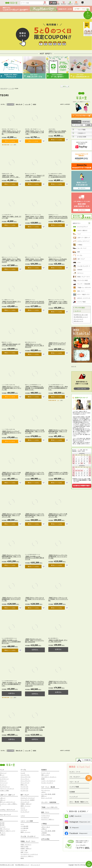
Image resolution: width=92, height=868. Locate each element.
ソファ (23, 816)
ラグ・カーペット (46, 790)
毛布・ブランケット (5, 829)
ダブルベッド (3, 781)
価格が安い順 (19, 104)
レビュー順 (28, 104)
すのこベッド (3, 773)
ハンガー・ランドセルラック (48, 781)
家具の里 (74, 367)
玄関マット (44, 796)
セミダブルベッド (4, 779)
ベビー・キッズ (74, 782)
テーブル (23, 770)
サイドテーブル (24, 787)
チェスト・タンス (46, 773)
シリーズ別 (11, 89)
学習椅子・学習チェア (26, 804)
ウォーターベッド (5, 815)
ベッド (2, 770)
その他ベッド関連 (4, 791)
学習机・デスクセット (26, 845)
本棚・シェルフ (24, 852)
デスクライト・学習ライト (27, 856)
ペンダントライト (46, 816)
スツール (23, 808)
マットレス (3, 827)
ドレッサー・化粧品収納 (49, 802)
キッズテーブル (24, 791)
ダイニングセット (25, 779)
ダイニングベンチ (25, 783)
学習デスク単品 (24, 847)
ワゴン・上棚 (24, 851)
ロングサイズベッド (5, 787)
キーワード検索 (76, 122)
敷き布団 (2, 825)
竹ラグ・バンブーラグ (47, 798)
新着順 (34, 104)
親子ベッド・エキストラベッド (8, 802)
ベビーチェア (24, 810)
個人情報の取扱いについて (81, 317)
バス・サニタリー (75, 777)
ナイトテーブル (24, 789)
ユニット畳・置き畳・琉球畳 (48, 794)
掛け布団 (2, 823)
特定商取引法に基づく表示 (81, 315)
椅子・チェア (25, 795)
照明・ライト (45, 812)
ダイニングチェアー (25, 781)
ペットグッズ (73, 797)
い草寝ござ (3, 835)
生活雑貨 (72, 792)
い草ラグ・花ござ (46, 827)
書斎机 (22, 858)
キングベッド (3, 785)
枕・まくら (3, 833)
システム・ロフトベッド (7, 810)
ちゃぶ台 (23, 773)
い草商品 (44, 824)
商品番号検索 (86, 122)
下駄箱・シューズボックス (49, 807)
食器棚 (43, 779)
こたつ (22, 824)
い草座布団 (44, 833)
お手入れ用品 (45, 839)
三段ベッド (3, 800)
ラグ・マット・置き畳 (48, 787)
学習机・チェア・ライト (28, 841)
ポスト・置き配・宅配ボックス (79, 802)
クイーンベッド (4, 783)
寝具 (1, 820)
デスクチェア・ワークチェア (28, 798)
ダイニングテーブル (25, 777)
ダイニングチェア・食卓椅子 (28, 800)
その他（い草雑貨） (46, 835)
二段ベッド (3, 798)
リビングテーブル (25, 775)
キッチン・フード (75, 772)
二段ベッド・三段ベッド (7, 795)
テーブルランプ (45, 818)
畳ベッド (2, 775)
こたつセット (24, 830)
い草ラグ (43, 792)
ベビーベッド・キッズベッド (7, 789)
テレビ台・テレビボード (28, 836)
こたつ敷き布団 (24, 828)
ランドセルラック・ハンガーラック (29, 854)
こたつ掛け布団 (24, 826)
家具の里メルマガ (78, 321)
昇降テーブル (24, 785)
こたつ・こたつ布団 (27, 821)
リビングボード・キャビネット (49, 777)
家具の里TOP (4, 89)
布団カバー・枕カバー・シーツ (8, 831)
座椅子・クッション (25, 806)
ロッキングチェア (25, 812)
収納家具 (44, 770)
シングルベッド (4, 777)
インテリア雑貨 (74, 787)
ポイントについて (78, 319)
